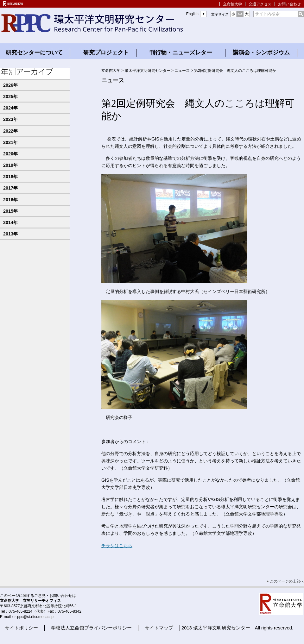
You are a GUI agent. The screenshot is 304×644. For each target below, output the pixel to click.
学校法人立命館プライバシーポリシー (91, 628)
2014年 (10, 222)
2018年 (10, 177)
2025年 (10, 97)
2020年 (10, 154)
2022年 (10, 131)
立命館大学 (232, 4)
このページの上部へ (287, 581)
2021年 (10, 142)
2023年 (10, 119)
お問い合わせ (289, 4)
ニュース (182, 71)
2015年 (10, 211)
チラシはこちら (117, 546)
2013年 (10, 234)
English (192, 14)
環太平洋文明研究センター (148, 71)
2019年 (10, 165)
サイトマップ (159, 628)
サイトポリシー (21, 628)
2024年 (10, 108)
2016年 (10, 200)
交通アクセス (260, 4)
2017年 (10, 188)
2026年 (10, 85)
